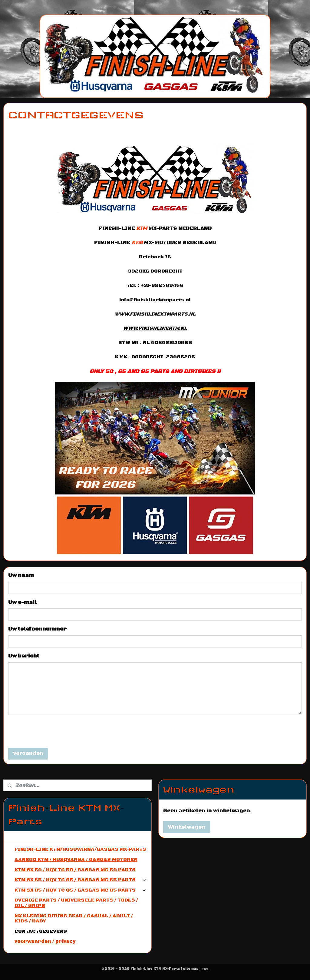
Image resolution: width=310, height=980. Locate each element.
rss (205, 969)
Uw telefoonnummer (37, 629)
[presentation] (54, 731)
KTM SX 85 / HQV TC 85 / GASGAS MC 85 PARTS (81, 890)
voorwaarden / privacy (45, 941)
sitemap (191, 969)
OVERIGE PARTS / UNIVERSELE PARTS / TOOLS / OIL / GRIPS (76, 903)
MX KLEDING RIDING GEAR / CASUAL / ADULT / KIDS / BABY (74, 919)
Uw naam (21, 576)
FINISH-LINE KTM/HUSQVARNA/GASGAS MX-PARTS (80, 849)
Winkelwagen (187, 827)
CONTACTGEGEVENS (41, 931)
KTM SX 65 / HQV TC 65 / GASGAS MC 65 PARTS (81, 880)
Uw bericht (24, 656)
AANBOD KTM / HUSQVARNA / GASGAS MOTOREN (76, 859)
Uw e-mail (22, 602)
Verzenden (28, 753)
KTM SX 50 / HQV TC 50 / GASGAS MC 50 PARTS (75, 870)
